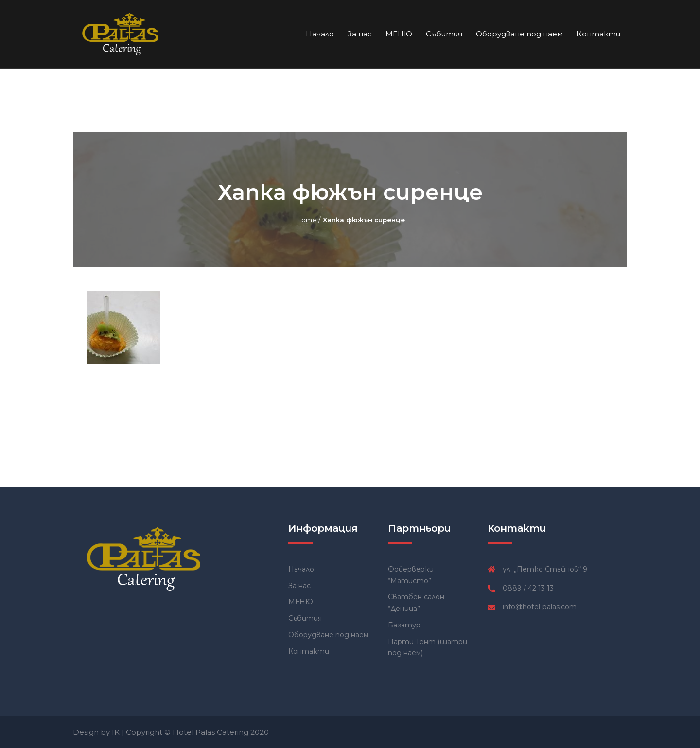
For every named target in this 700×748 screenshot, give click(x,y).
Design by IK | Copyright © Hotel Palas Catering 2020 (171, 732)
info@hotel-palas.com (540, 607)
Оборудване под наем (519, 34)
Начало (320, 34)
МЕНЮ (399, 34)
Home (306, 220)
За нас (360, 34)
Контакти (598, 34)
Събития (444, 34)
